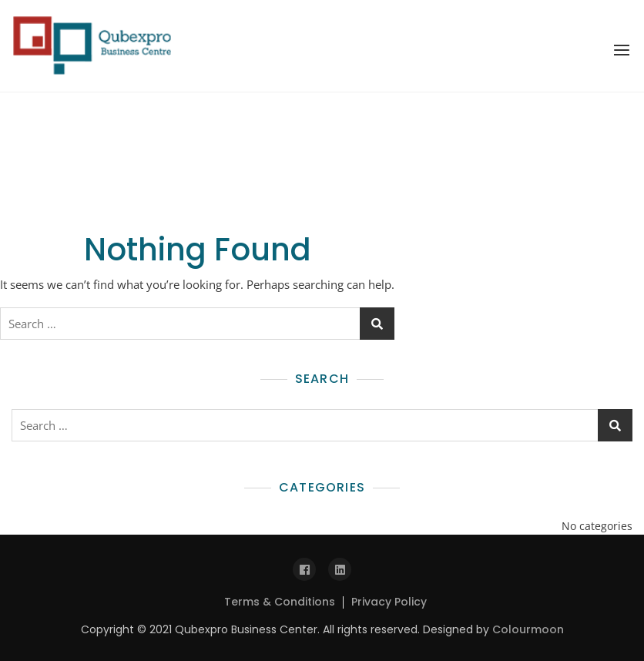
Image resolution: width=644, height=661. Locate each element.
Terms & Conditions (280, 602)
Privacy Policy (389, 602)
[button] (622, 50)
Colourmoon (528, 629)
